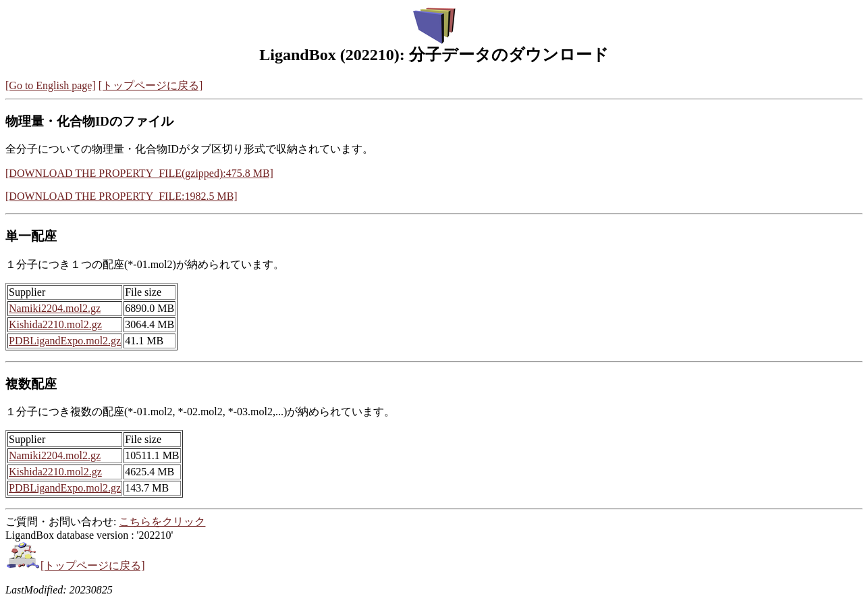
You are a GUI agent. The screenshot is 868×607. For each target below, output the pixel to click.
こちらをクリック (162, 522)
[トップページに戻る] (151, 85)
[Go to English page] (51, 85)
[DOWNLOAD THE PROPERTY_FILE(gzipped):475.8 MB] (139, 173)
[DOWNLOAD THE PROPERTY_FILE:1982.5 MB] (121, 196)
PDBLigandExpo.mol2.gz (65, 341)
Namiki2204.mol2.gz (55, 308)
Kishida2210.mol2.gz (55, 324)
